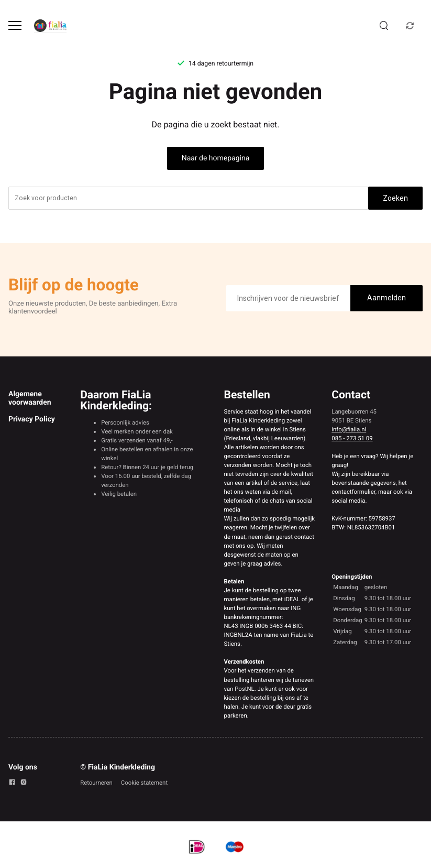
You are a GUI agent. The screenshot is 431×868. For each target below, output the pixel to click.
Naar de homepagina (216, 158)
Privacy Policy (32, 419)
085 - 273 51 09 (352, 438)
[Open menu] (15, 25)
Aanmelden (386, 298)
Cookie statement (144, 783)
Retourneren (96, 783)
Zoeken (395, 198)
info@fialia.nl (349, 429)
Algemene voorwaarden (30, 398)
